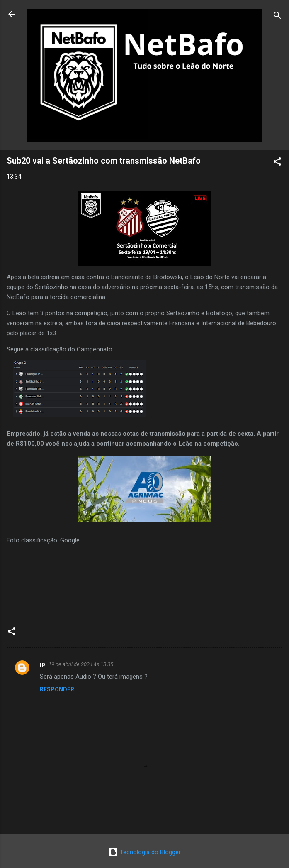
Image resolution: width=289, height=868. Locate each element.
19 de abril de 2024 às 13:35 (81, 664)
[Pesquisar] (277, 17)
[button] (277, 163)
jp (42, 664)
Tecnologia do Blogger (144, 852)
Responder (57, 689)
